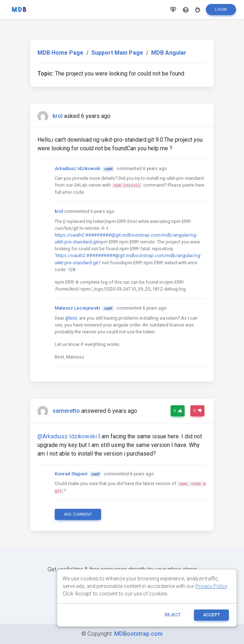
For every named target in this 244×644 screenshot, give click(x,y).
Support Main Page (117, 53)
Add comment (78, 514)
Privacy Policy (211, 586)
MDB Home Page (60, 53)
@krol (71, 318)
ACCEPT (211, 615)
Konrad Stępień (71, 474)
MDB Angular (169, 53)
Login (221, 12)
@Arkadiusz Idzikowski (67, 436)
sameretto (66, 411)
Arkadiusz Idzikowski (78, 168)
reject (173, 615)
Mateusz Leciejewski (77, 308)
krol (58, 116)
